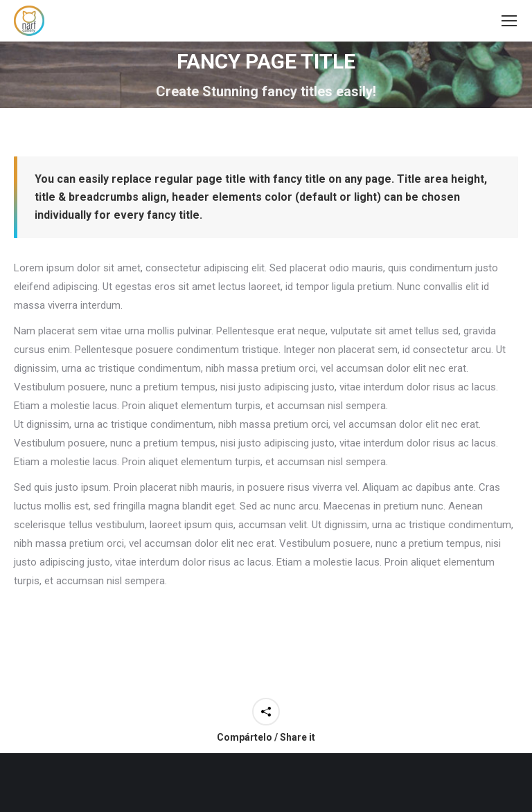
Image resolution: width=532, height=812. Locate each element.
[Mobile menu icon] (509, 21)
